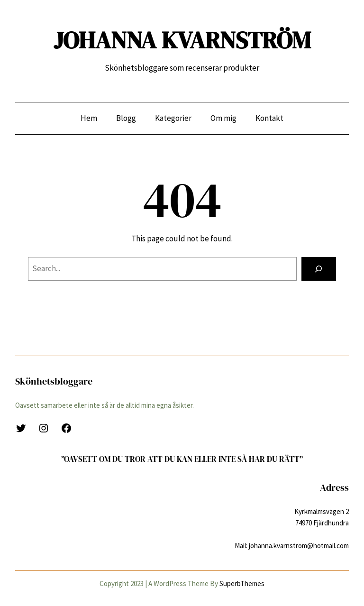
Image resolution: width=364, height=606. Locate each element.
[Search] (319, 269)
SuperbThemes (242, 583)
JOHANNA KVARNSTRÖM (182, 40)
